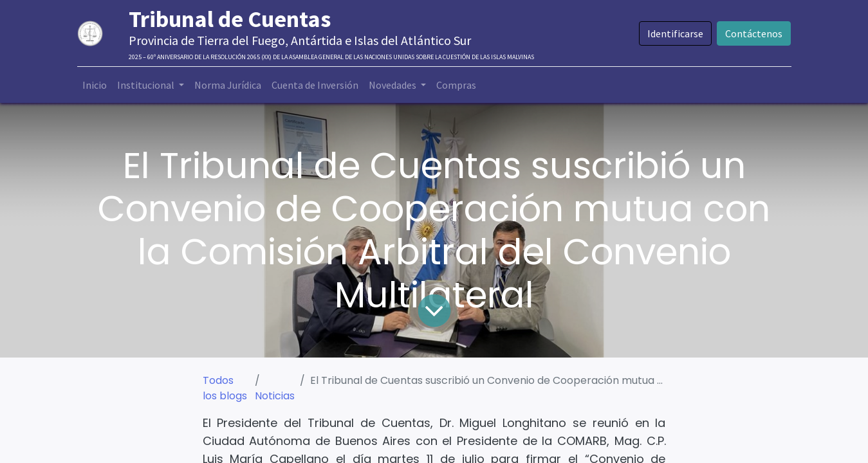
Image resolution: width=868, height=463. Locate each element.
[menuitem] (95, 85)
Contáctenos (754, 33)
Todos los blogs (225, 388)
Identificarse (675, 33)
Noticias (275, 396)
